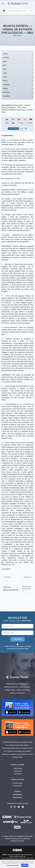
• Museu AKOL (17, 786)
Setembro (6, 85)
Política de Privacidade (13, 865)
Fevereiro (6, 58)
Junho (5, 73)
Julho (5, 77)
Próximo (27, 577)
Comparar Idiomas (13, 129)
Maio (5, 69)
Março (5, 61)
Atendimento (18, 794)
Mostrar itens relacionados (27, 589)
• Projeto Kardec (17, 783)
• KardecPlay (17, 771)
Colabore (18, 791)
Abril (4, 65)
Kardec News (18, 797)
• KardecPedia (17, 768)
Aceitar (25, 865)
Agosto (5, 81)
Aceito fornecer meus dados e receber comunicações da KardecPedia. (18, 647)
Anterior (7, 577)
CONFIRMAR (18, 639)
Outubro (6, 88)
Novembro (6, 92)
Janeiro (5, 54)
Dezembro (6, 96)
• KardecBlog (18, 774)
